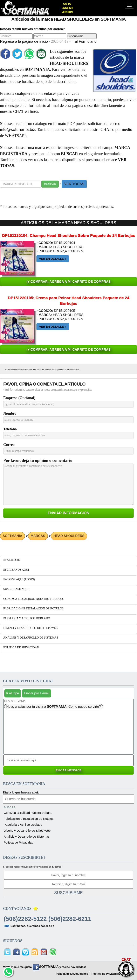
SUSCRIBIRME (68, 893)
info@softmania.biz (18, 129)
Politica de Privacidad (18, 842)
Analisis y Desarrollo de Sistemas (27, 836)
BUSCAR (50, 184)
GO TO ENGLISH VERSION (67, 8)
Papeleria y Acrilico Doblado (23, 825)
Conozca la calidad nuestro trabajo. (28, 813)
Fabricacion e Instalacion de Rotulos (29, 819)
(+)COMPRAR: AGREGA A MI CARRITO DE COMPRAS (68, 282)
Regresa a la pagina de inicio (24, 41)
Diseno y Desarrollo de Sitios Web (27, 831)
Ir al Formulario (84, 41)
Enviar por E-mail (37, 693)
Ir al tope (13, 693)
